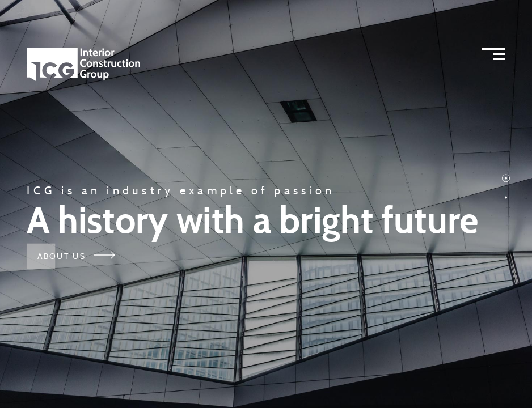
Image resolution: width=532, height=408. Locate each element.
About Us (76, 256)
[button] (506, 178)
